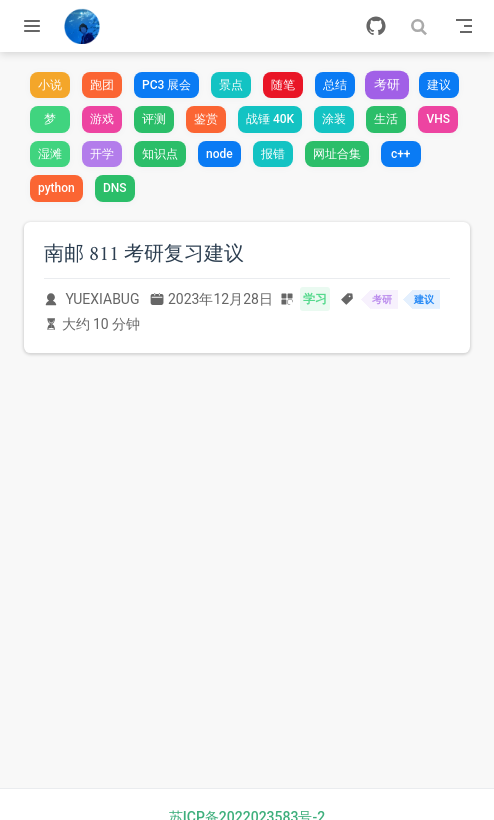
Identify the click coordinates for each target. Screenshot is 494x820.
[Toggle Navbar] (464, 26)
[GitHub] (376, 26)
